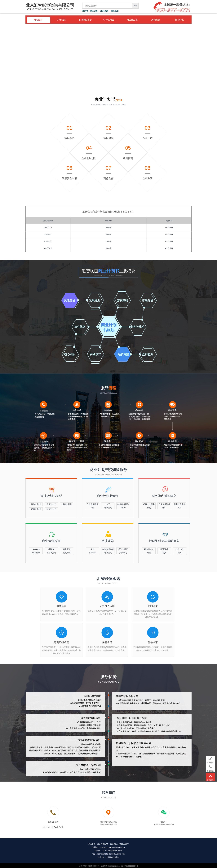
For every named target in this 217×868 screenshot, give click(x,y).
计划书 (85, 11)
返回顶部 (210, 777)
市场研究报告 (85, 20)
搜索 (135, 6)
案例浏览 (156, 20)
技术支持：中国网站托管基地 (108, 856)
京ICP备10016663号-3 (130, 865)
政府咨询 (104, 11)
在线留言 (210, 760)
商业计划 (94, 11)
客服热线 (210, 768)
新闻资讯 (179, 20)
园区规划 (115, 11)
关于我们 (62, 20)
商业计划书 (132, 20)
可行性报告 (109, 20)
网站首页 (38, 20)
